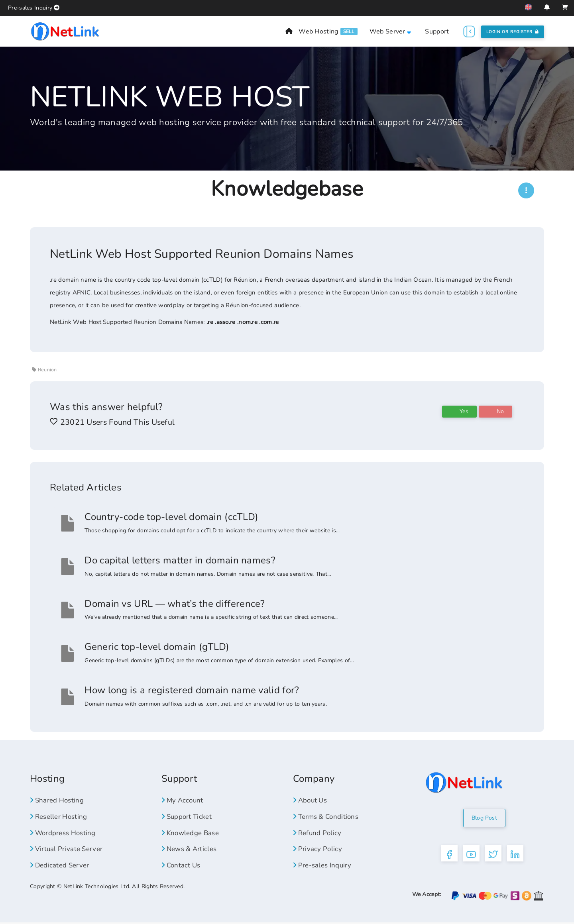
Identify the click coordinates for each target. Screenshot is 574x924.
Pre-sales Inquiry (30, 8)
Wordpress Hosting (66, 833)
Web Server (390, 31)
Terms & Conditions (328, 816)
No (495, 411)
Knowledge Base (193, 833)
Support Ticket (189, 816)
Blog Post (484, 818)
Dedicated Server (62, 865)
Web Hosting (318, 31)
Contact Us (183, 865)
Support (437, 31)
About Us (312, 800)
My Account (184, 800)
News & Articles (191, 849)
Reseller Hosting (61, 816)
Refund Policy (319, 833)
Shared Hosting (59, 800)
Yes (459, 411)
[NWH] (526, 190)
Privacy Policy (318, 849)
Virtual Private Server (68, 849)
